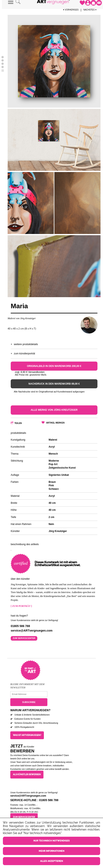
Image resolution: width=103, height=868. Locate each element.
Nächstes (90, 10)
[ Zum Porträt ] (21, 606)
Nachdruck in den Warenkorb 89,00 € (54, 384)
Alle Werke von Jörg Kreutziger (54, 410)
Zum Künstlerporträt (24, 354)
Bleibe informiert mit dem (27, 684)
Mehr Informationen (51, 851)
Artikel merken (55, 423)
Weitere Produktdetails (26, 344)
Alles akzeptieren (51, 861)
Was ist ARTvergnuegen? (27, 735)
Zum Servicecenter (24, 638)
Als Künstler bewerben (27, 774)
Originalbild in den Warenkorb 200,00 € (54, 366)
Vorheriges (71, 10)
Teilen (18, 423)
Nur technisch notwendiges (51, 841)
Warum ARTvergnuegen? (30, 710)
